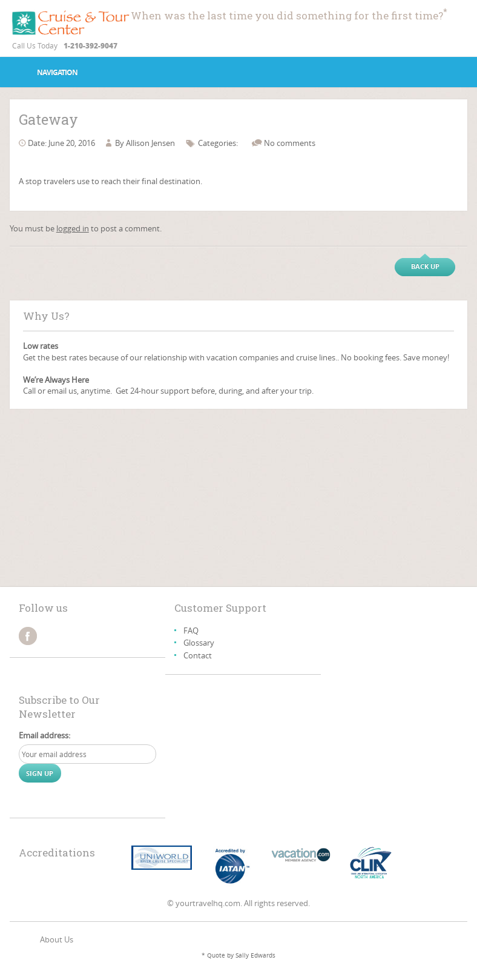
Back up (425, 266)
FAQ (191, 631)
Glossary (199, 643)
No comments (290, 143)
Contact (198, 655)
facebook (28, 636)
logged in (73, 228)
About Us (57, 939)
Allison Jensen (150, 143)
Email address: (44, 735)
